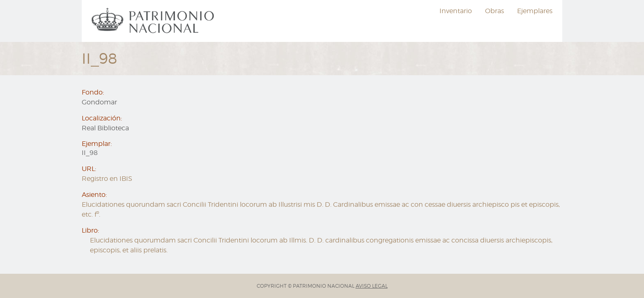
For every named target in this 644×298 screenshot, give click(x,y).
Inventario (456, 11)
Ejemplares (535, 11)
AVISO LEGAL (372, 286)
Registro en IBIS (107, 179)
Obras (494, 11)
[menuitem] (154, 21)
